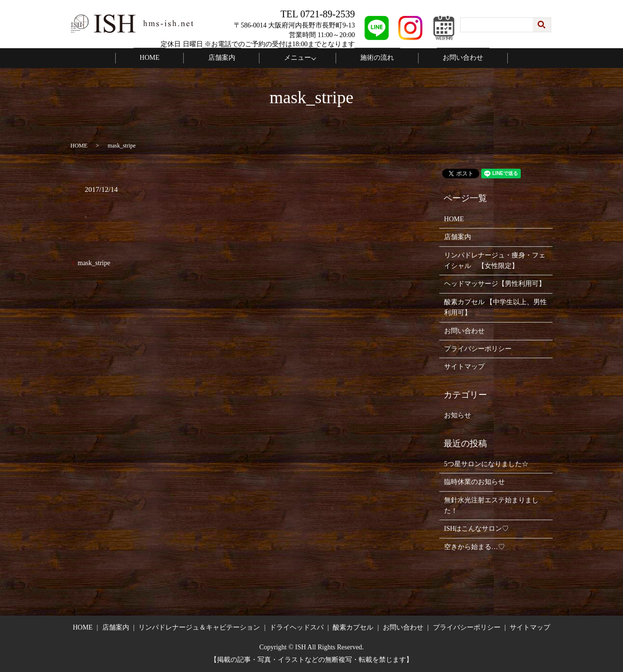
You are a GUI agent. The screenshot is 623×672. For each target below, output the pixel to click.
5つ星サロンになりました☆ (486, 464)
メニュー (295, 58)
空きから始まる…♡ (474, 546)
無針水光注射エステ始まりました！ (491, 504)
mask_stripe (94, 262)
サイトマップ (464, 366)
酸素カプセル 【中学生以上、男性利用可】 (496, 307)
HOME (170, 58)
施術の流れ (368, 58)
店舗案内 (230, 58)
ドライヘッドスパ (297, 627)
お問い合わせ (442, 58)
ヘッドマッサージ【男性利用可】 (495, 283)
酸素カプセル (353, 627)
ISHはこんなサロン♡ (477, 528)
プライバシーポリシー (478, 348)
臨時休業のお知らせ (474, 481)
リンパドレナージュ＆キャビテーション (199, 627)
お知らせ (458, 415)
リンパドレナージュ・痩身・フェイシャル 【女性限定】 (495, 260)
